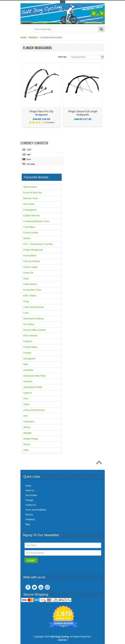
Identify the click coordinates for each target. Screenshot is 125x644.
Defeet (27, 238)
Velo (26, 416)
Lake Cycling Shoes (34, 307)
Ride (26, 364)
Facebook (28, 587)
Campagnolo (30, 210)
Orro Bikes (29, 324)
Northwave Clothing (33, 319)
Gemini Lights (30, 267)
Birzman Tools (31, 198)
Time (26, 399)
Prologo (27, 353)
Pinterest (47, 587)
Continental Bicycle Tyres (36, 221)
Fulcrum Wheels (32, 261)
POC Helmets (30, 336)
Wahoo (27, 427)
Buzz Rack (29, 204)
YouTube (41, 587)
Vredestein (29, 421)
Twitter (34, 587)
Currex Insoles (31, 233)
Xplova (27, 444)
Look (26, 313)
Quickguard (29, 359)
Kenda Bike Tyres (32, 290)
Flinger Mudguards (33, 250)
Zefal (26, 450)
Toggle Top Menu (63, 2)
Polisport (28, 341)
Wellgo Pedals (31, 439)
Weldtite (28, 433)
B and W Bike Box (33, 193)
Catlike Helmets (31, 216)
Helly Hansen (30, 284)
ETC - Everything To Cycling (38, 244)
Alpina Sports (30, 187)
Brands (33, 37)
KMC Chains (30, 296)
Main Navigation (24, 30)
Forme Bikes (30, 256)
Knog (26, 301)
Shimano (28, 381)
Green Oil (28, 273)
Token (26, 404)
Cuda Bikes (29, 227)
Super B (28, 393)
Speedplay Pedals (33, 387)
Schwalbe (28, 370)
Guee (26, 278)
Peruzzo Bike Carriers (35, 330)
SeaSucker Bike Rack (35, 376)
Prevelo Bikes (30, 347)
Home (23, 37)
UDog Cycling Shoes (34, 410)
